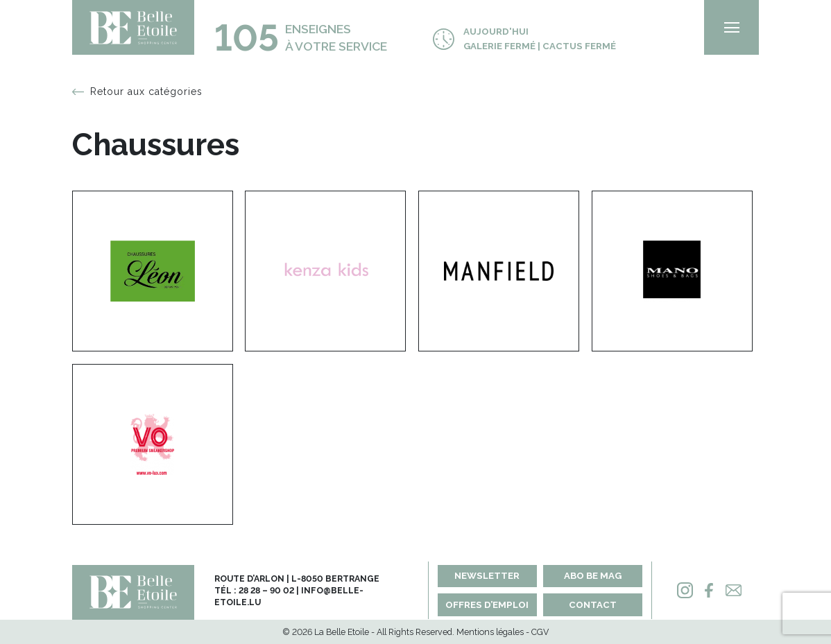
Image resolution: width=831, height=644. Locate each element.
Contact (593, 605)
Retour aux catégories (146, 92)
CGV (540, 632)
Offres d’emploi (487, 605)
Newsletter (487, 576)
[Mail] (734, 590)
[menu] (731, 27)
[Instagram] (685, 590)
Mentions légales (490, 632)
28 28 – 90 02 (266, 590)
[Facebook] (709, 590)
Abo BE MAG (593, 576)
